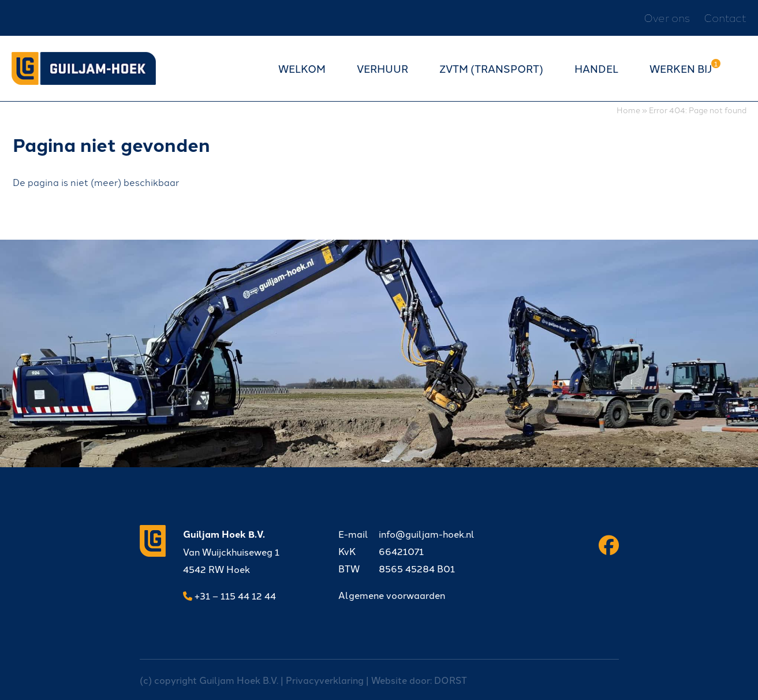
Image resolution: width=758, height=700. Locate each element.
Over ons (667, 18)
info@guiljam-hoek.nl (406, 534)
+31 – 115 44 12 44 (229, 595)
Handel (596, 68)
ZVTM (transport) (491, 68)
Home (628, 109)
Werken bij (681, 68)
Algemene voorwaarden (392, 595)
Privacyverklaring (325, 680)
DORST (451, 680)
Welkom (302, 68)
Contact (725, 18)
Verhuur (382, 68)
